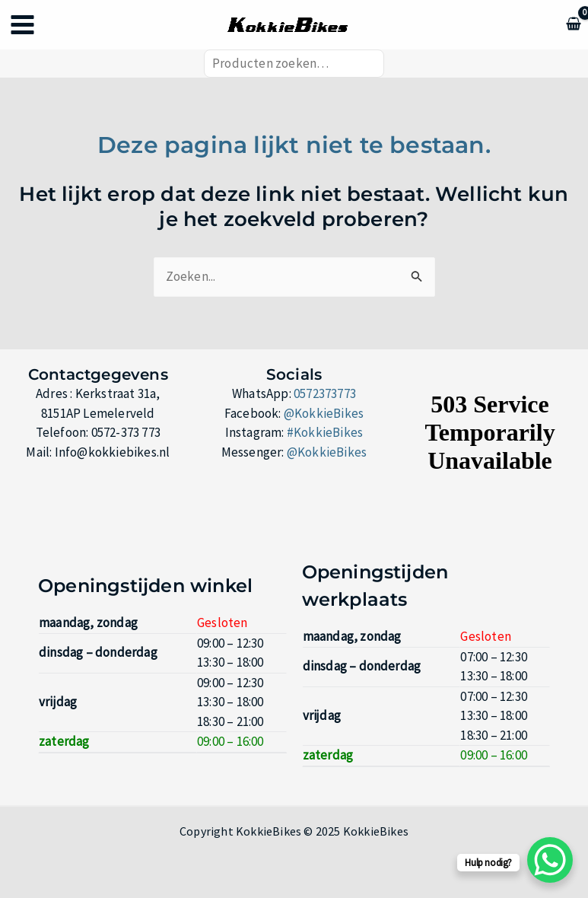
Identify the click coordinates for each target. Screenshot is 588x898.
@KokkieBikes (324, 413)
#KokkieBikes (325, 433)
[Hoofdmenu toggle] (22, 25)
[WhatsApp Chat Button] (550, 860)
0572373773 (325, 394)
